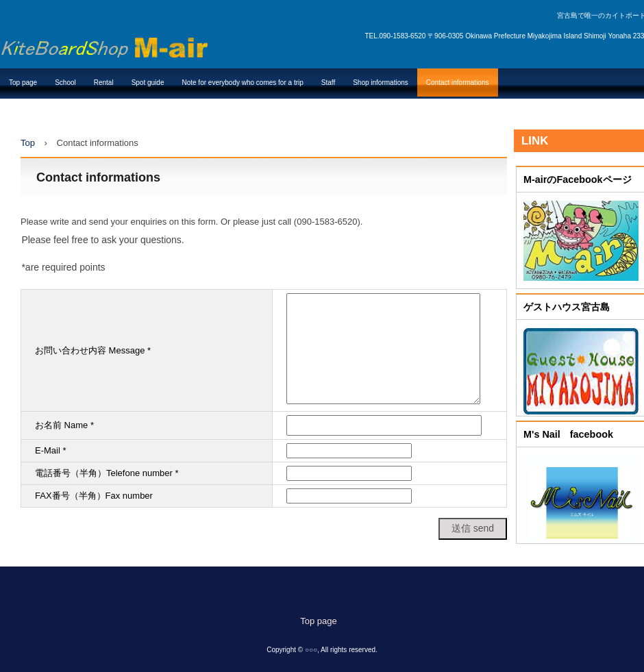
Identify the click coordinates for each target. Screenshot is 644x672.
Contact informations (458, 83)
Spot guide (148, 83)
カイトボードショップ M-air (104, 43)
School (65, 83)
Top (28, 143)
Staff (328, 83)
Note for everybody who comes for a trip (242, 83)
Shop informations (381, 83)
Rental (104, 83)
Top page (23, 83)
